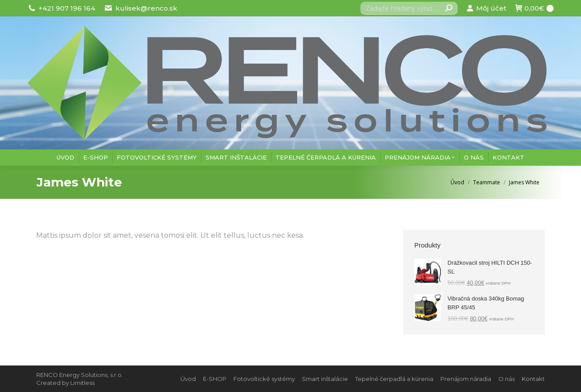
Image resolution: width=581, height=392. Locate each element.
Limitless (82, 383)
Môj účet (486, 8)
